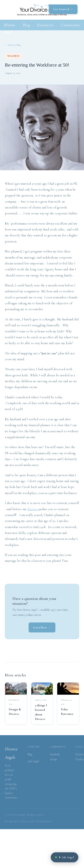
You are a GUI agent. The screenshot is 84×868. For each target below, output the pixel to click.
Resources (45, 25)
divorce (32, 509)
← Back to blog (13, 45)
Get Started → (63, 9)
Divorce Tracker (80, 757)
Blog (26, 25)
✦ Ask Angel (65, 857)
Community (71, 25)
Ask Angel (33, 761)
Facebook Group (55, 757)
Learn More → (42, 627)
